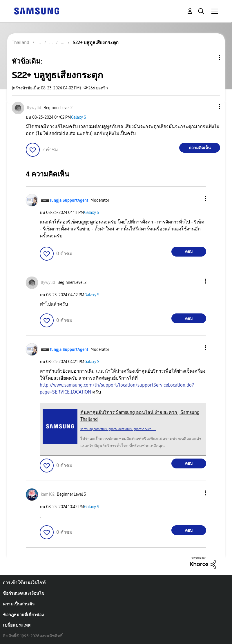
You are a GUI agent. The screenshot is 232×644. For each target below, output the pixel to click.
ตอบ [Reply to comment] (189, 251)
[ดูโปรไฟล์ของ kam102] (48, 494)
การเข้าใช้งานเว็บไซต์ (24, 583)
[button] (210, 106)
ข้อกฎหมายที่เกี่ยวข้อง (23, 615)
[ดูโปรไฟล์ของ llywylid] (34, 108)
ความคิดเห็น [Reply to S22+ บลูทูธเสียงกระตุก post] (200, 148)
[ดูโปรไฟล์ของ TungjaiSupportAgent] (69, 200)
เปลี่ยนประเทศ (17, 625)
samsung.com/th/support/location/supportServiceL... (118, 429)
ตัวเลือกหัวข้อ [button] (210, 58)
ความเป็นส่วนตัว (19, 604)
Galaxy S (79, 117)
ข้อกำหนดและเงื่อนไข (24, 593)
